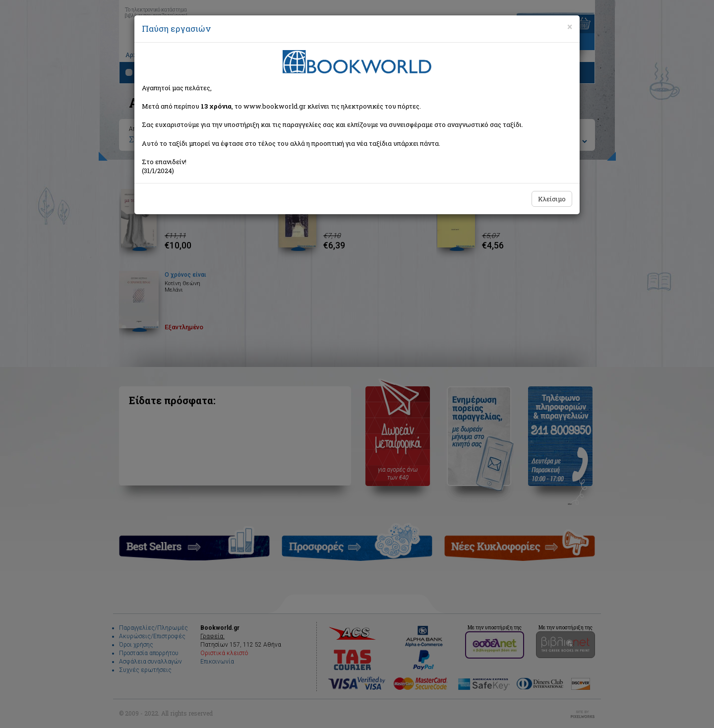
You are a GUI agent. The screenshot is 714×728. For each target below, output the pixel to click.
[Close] (570, 27)
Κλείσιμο (552, 199)
